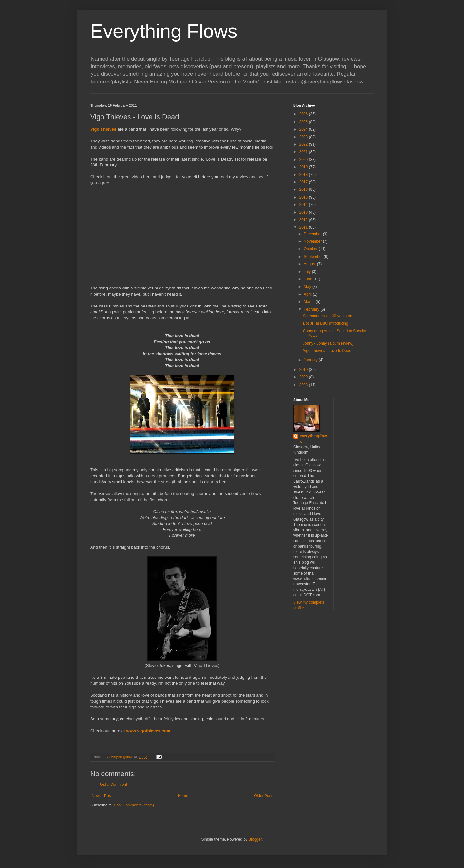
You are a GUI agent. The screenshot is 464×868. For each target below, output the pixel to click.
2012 (304, 220)
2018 (304, 175)
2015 (304, 197)
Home (183, 796)
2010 (304, 370)
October (311, 249)
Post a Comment (113, 785)
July (308, 272)
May (308, 287)
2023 (304, 137)
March (310, 302)
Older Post (263, 796)
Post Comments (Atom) (134, 805)
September (314, 257)
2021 (304, 152)
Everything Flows (164, 31)
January (311, 360)
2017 (304, 182)
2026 (304, 114)
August (310, 264)
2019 (304, 167)
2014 (304, 205)
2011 (304, 227)
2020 (304, 160)
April (308, 294)
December (313, 234)
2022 (304, 144)
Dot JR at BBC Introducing (326, 323)
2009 (304, 377)
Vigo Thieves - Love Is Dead (327, 351)
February (312, 309)
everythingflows (313, 439)
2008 (304, 385)
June (309, 279)
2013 (304, 212)
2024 (304, 129)
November (313, 241)
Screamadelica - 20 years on (328, 316)
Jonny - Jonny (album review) (328, 343)
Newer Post (102, 796)
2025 (304, 122)
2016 (304, 190)
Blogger (255, 839)
